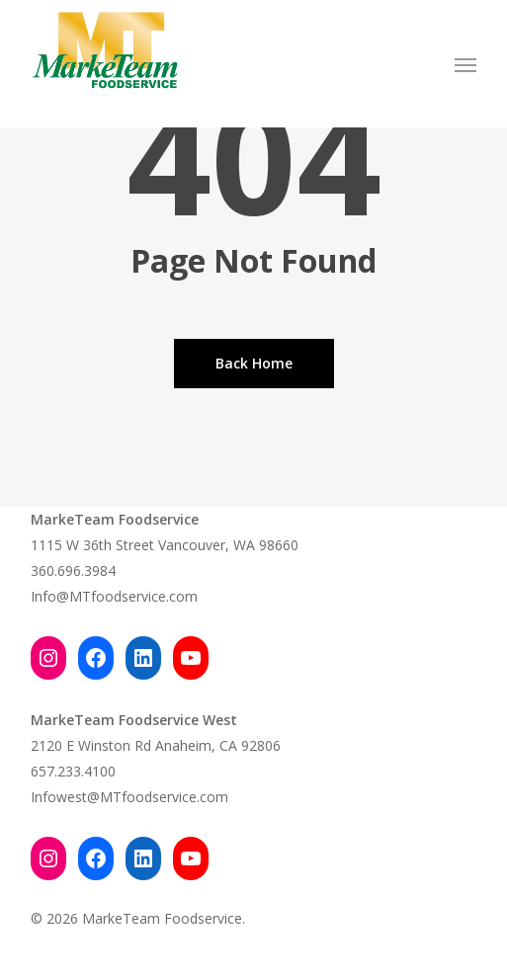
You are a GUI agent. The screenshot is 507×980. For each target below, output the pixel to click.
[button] (465, 64)
